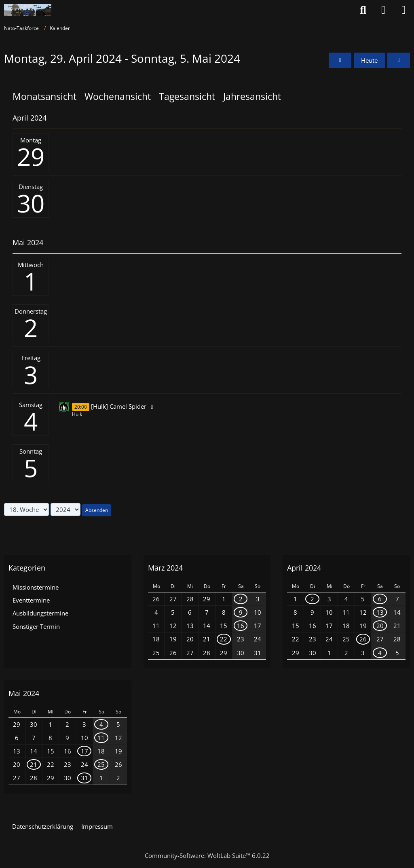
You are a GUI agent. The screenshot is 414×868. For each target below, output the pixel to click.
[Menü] (403, 10)
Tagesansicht (187, 96)
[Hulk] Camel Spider (119, 406)
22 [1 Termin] (224, 639)
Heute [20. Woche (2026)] (369, 60)
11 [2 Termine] (101, 738)
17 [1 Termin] (84, 751)
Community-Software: (207, 855)
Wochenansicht (118, 96)
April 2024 (304, 568)
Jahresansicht (252, 96)
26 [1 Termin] (363, 639)
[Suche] (363, 10)
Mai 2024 (24, 693)
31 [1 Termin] (84, 778)
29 (31, 157)
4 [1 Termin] (380, 653)
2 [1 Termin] (241, 599)
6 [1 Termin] (380, 599)
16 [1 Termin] (241, 626)
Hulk (77, 414)
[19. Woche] (399, 60)
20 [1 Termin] (380, 626)
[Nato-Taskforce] (28, 10)
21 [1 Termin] (34, 764)
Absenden (97, 510)
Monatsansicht (44, 96)
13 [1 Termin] (380, 612)
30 (31, 203)
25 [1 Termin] (101, 764)
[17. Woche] (340, 60)
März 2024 (165, 568)
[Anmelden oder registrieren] (383, 10)
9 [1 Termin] (241, 612)
